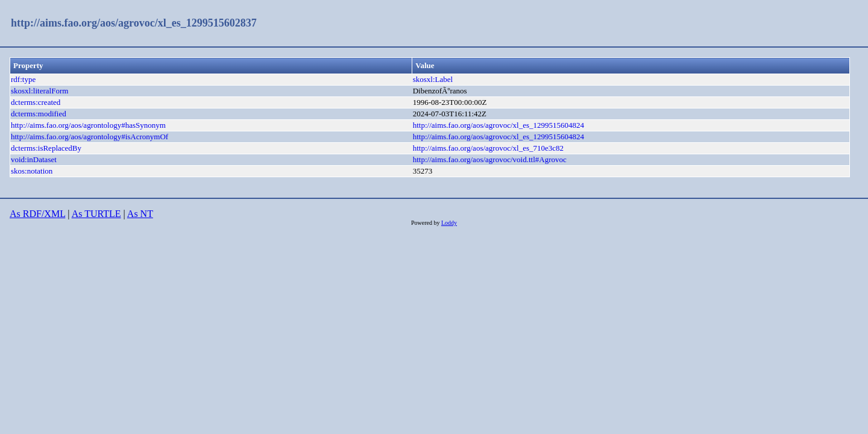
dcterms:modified (39, 114)
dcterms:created (36, 102)
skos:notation (32, 171)
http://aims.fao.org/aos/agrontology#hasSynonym (88, 125)
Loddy (449, 223)
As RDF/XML (37, 214)
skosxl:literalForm (39, 91)
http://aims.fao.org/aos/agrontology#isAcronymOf (90, 137)
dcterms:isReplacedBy (46, 148)
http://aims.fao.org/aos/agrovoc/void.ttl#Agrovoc (490, 159)
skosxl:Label (433, 79)
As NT (140, 214)
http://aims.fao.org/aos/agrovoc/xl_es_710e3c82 (488, 148)
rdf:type (23, 79)
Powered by (426, 223)
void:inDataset (34, 159)
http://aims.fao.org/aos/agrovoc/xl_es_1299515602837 (134, 23)
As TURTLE (96, 214)
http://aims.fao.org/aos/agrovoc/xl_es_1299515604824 (498, 125)
